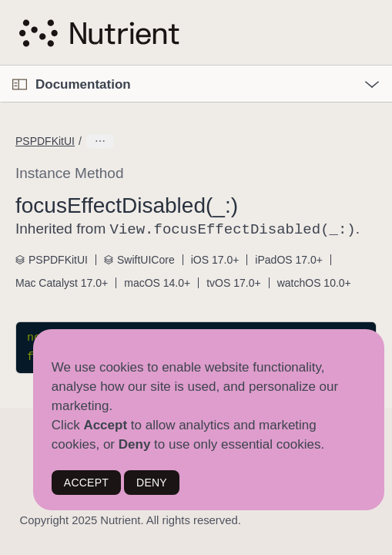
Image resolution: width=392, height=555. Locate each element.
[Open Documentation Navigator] (20, 84)
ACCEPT (86, 483)
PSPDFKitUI (45, 141)
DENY (152, 483)
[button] (0, 66)
